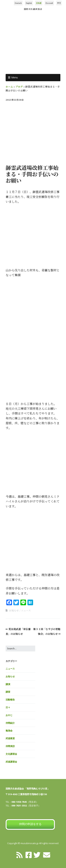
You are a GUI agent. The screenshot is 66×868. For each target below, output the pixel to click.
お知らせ (14, 610)
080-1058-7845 (19, 802)
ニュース (26, 610)
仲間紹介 (10, 723)
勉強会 (9, 731)
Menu (15, 77)
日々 (8, 707)
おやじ (9, 715)
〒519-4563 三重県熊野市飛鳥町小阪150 (26, 794)
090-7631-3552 (19, 806)
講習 (8, 692)
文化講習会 (11, 754)
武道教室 (10, 738)
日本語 (39, 3)
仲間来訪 (10, 746)
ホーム (9, 87)
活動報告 (10, 700)
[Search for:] (20, 649)
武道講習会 (11, 762)
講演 (8, 684)
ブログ (19, 87)
